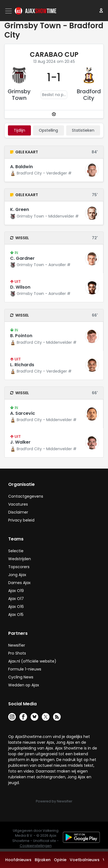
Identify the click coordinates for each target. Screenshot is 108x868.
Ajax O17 (16, 599)
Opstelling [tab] (48, 130)
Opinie (60, 860)
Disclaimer (18, 512)
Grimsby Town (19, 95)
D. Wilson (20, 287)
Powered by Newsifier (54, 801)
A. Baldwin (21, 167)
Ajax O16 (16, 607)
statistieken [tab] (83, 130)
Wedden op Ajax (24, 685)
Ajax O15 (16, 615)
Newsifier (17, 645)
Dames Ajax (19, 583)
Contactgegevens (26, 496)
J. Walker (20, 442)
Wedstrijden (20, 559)
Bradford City (89, 95)
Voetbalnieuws (85, 860)
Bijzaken (43, 860)
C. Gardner (22, 258)
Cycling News (21, 677)
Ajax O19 (16, 591)
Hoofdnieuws (18, 860)
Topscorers (19, 567)
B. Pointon (21, 336)
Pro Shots (17, 653)
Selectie (16, 551)
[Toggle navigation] (9, 11)
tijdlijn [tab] (19, 130)
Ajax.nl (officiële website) (32, 661)
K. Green (20, 209)
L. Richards (22, 365)
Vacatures (18, 504)
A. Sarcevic (23, 413)
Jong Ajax (17, 575)
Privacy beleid (21, 520)
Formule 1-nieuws (25, 669)
